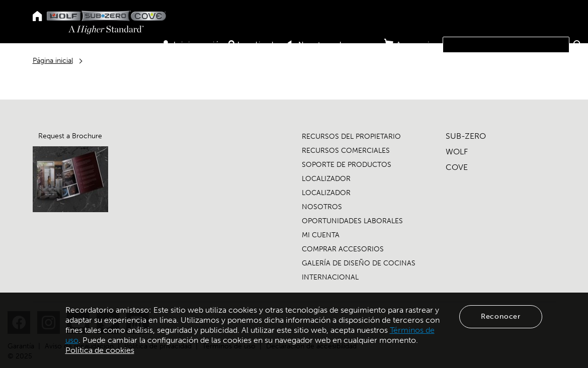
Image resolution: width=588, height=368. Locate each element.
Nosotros (538, 61)
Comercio (448, 61)
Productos (349, 61)
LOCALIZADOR (326, 179)
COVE (457, 167)
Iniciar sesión (193, 45)
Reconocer (501, 316)
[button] (578, 44)
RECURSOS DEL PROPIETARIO (351, 136)
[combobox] (506, 45)
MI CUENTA (321, 235)
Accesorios (412, 44)
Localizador (255, 45)
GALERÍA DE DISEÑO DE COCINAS (359, 263)
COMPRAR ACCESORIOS (343, 249)
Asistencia (494, 61)
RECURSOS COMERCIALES (346, 151)
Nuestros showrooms (333, 45)
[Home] (37, 17)
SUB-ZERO (466, 136)
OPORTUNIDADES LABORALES (352, 221)
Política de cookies (100, 350)
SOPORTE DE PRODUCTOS (347, 165)
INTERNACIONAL (330, 277)
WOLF (457, 152)
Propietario (399, 61)
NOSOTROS (322, 207)
